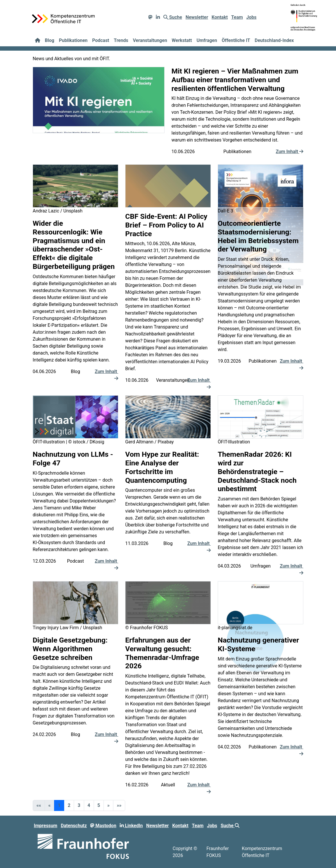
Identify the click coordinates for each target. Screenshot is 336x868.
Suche (173, 17)
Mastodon (103, 826)
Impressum (46, 826)
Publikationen (73, 40)
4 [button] (89, 805)
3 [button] (79, 805)
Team (237, 17)
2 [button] (69, 805)
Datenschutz (74, 826)
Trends (121, 40)
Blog (50, 40)
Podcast (101, 40)
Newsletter (197, 17)
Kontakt (220, 17)
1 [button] (59, 805)
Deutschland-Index (274, 40)
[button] (108, 805)
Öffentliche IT (236, 40)
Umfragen (207, 40)
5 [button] (99, 805)
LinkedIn (131, 826)
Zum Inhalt (290, 152)
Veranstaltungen (150, 40)
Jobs (251, 17)
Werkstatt (182, 40)
